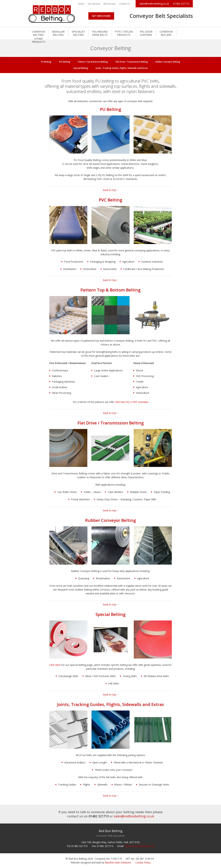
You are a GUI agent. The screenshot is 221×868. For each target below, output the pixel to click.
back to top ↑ (110, 190)
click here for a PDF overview (132, 402)
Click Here (55, 665)
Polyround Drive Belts (100, 33)
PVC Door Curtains (146, 33)
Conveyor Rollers (166, 33)
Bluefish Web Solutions (118, 862)
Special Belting (81, 68)
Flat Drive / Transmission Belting (132, 62)
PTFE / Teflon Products (124, 33)
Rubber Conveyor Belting (168, 62)
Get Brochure (101, 16)
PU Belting (46, 62)
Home (81, 4)
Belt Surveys (110, 4)
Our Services (94, 4)
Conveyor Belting (38, 33)
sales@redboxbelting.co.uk (154, 4)
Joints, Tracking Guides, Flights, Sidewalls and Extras (122, 68)
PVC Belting (65, 62)
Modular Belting (58, 33)
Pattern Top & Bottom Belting (93, 62)
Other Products (38, 40)
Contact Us (124, 4)
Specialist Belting (78, 33)
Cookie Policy (143, 862)
